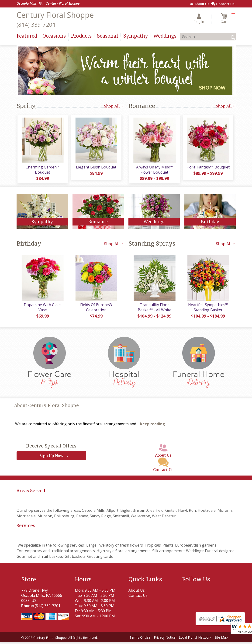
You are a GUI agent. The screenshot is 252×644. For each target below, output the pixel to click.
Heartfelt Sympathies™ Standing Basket (208, 309)
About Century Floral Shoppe (47, 407)
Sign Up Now (51, 458)
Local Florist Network (195, 639)
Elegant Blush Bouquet (96, 168)
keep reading (153, 426)
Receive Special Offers (51, 448)
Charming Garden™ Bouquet (42, 171)
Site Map (221, 639)
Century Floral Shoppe (55, 15)
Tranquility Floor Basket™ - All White (154, 309)
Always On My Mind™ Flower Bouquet (154, 171)
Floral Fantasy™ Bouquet (208, 168)
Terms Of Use (140, 639)
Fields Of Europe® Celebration (96, 309)
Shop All (114, 106)
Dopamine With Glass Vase (42, 309)
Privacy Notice (165, 639)
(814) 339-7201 (36, 24)
